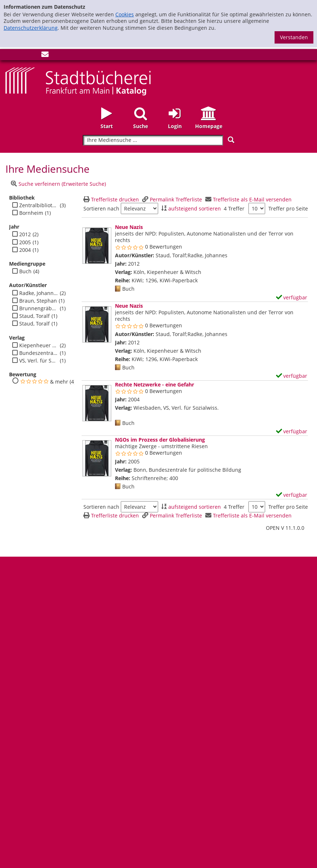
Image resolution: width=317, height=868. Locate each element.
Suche (141, 126)
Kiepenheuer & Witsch (39, 345)
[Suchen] (231, 140)
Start (107, 126)
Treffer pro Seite (288, 209)
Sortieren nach (101, 209)
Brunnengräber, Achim (39, 308)
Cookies (125, 14)
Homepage (209, 126)
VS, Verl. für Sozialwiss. (39, 361)
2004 (25, 250)
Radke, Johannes (39, 293)
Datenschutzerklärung (31, 28)
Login (175, 126)
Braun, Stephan (38, 301)
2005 (25, 242)
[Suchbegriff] (153, 140)
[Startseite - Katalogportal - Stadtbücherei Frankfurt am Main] (78, 81)
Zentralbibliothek (39, 205)
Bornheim (31, 213)
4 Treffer (234, 208)
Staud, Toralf (34, 316)
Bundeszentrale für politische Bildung (39, 353)
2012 (25, 234)
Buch (25, 271)
